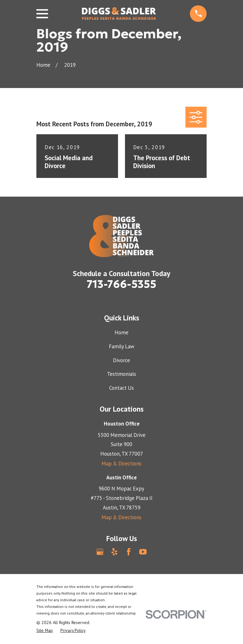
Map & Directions (121, 464)
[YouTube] (143, 552)
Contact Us (121, 388)
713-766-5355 (121, 284)
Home (121, 332)
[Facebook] (129, 552)
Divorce (121, 360)
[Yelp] (114, 552)
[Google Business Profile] (100, 552)
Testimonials (121, 374)
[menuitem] (45, 631)
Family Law (121, 346)
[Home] (119, 13)
